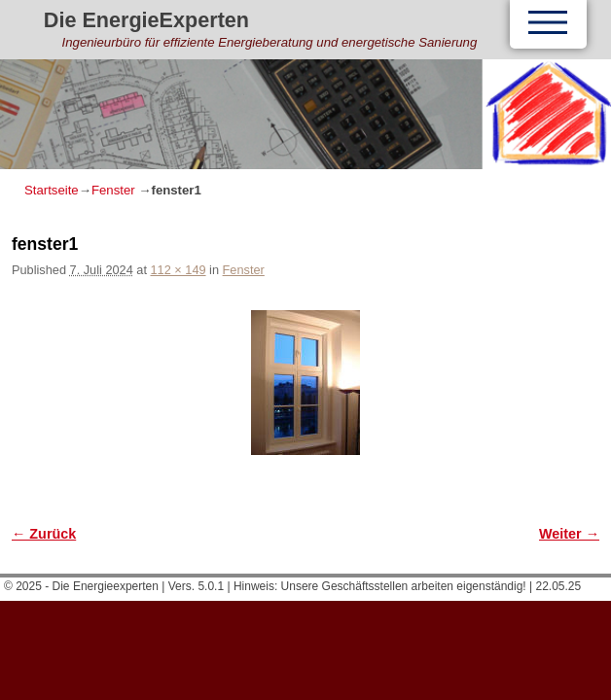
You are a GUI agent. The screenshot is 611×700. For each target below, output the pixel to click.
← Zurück (44, 534)
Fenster (113, 190)
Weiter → (569, 534)
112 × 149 (178, 270)
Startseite (52, 190)
